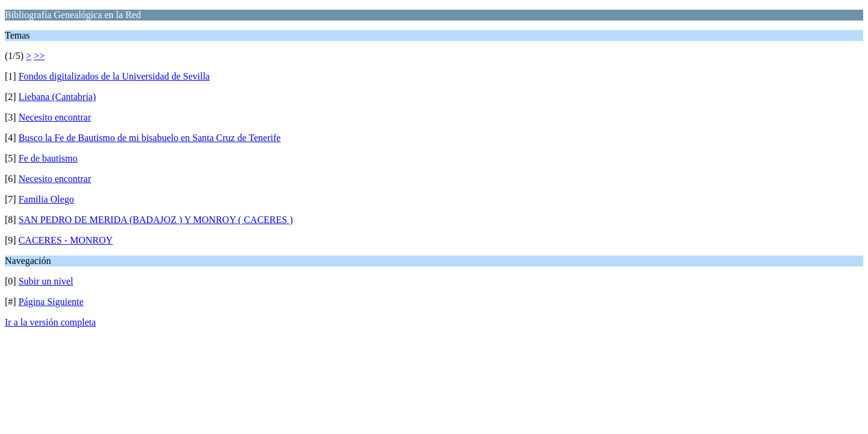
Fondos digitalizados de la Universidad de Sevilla (114, 76)
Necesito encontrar (55, 117)
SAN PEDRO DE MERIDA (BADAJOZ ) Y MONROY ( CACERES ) (156, 220)
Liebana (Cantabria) (57, 97)
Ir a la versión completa (50, 322)
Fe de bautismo (48, 158)
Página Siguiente (51, 302)
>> (39, 56)
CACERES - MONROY (66, 240)
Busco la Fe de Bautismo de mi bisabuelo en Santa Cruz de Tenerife (150, 138)
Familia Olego (46, 199)
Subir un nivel (46, 281)
